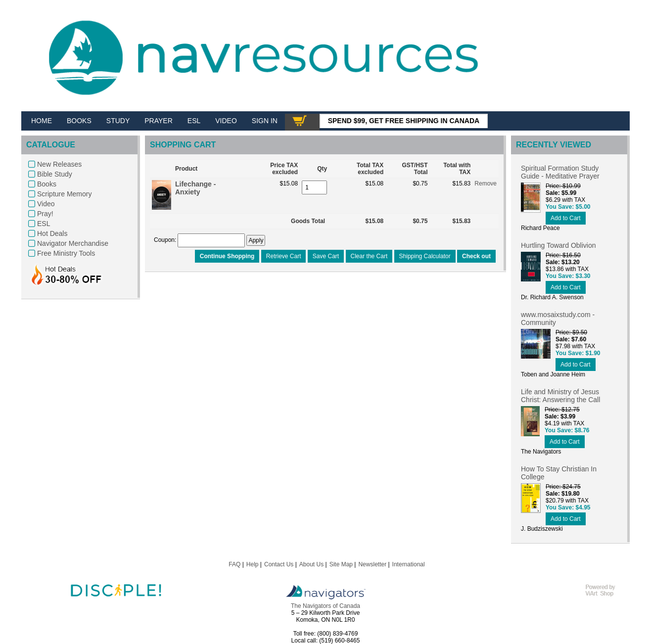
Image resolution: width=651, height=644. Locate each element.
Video (46, 204)
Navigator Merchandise (73, 243)
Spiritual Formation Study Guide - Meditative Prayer (560, 172)
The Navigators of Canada (325, 606)
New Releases (59, 164)
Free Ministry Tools (66, 253)
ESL (44, 224)
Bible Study (55, 174)
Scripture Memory (64, 194)
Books (47, 184)
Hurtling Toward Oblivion (558, 245)
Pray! (45, 214)
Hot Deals (52, 233)
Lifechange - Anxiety (195, 188)
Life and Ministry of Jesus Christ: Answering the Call (560, 396)
